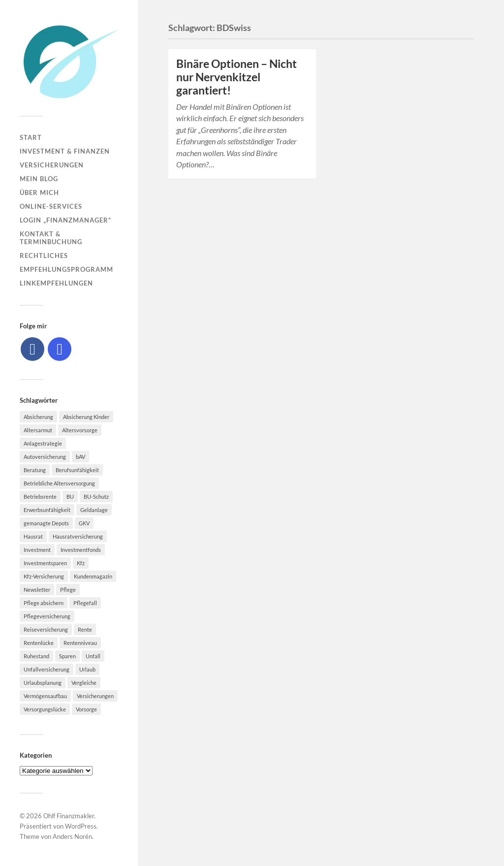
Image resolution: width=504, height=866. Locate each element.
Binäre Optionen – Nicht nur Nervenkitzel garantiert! (236, 77)
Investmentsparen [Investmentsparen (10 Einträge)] (45, 563)
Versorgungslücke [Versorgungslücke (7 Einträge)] (45, 709)
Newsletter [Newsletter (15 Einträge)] (37, 590)
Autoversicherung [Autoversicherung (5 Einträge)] (45, 457)
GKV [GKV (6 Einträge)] (84, 523)
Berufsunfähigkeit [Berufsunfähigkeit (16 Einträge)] (77, 470)
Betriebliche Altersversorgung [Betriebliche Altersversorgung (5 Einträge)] (59, 483)
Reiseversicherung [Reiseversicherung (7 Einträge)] (46, 629)
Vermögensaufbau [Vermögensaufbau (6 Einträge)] (45, 696)
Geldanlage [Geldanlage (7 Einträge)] (94, 510)
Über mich (39, 192)
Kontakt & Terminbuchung (51, 238)
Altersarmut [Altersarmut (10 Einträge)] (38, 430)
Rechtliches (44, 256)
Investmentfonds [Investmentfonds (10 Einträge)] (81, 550)
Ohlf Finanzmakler (69, 816)
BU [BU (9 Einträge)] (70, 497)
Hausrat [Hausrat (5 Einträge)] (33, 536)
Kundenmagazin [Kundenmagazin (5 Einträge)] (93, 576)
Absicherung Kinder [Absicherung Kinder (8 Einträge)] (86, 417)
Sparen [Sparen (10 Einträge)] (67, 656)
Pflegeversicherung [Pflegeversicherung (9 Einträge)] (47, 616)
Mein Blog (39, 179)
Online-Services (51, 206)
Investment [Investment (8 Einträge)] (37, 550)
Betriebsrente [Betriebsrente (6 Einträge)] (40, 497)
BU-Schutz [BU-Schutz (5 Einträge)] (96, 497)
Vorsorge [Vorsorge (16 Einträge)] (86, 709)
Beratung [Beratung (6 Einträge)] (35, 470)
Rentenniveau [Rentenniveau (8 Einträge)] (80, 643)
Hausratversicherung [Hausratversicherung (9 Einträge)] (78, 536)
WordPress (81, 826)
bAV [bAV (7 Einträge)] (80, 457)
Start (31, 137)
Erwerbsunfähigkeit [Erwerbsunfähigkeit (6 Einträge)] (47, 510)
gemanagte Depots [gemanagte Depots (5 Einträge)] (46, 523)
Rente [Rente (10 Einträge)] (85, 629)
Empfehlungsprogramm (66, 269)
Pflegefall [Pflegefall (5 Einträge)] (85, 603)
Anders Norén (72, 836)
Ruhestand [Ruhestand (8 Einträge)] (36, 656)
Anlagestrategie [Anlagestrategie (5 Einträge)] (43, 443)
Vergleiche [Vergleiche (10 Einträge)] (84, 683)
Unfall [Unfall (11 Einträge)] (93, 656)
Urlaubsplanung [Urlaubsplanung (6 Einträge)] (43, 683)
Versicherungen (52, 165)
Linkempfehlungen (56, 283)
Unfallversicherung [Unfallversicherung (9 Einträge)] (47, 669)
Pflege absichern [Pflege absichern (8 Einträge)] (44, 603)
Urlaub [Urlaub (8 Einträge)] (87, 669)
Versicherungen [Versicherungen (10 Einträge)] (95, 696)
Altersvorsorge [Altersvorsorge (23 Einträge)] (80, 430)
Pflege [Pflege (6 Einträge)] (68, 590)
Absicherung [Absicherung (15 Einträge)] (38, 417)
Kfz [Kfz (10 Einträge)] (81, 563)
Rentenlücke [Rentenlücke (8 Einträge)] (39, 643)
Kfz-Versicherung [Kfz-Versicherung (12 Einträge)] (44, 576)
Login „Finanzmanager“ (65, 220)
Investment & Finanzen (65, 151)
